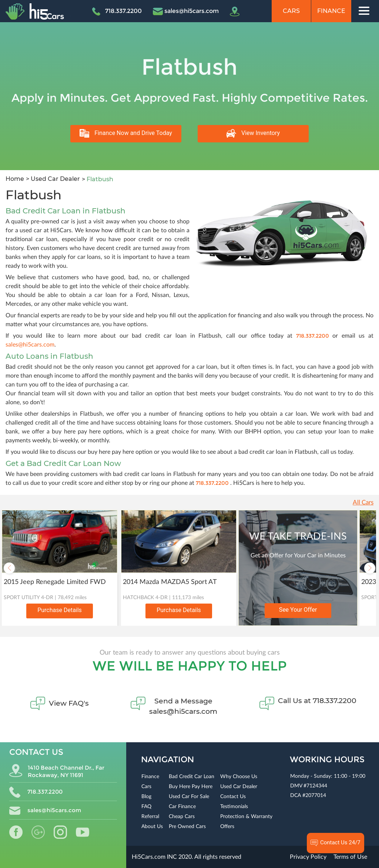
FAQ (146, 807)
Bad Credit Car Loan (192, 777)
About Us (152, 827)
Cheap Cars (182, 817)
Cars (291, 11)
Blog (146, 797)
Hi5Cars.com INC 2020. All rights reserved (187, 857)
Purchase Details (60, 610)
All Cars (363, 502)
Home (15, 179)
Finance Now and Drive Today (126, 133)
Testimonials (234, 807)
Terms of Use (350, 857)
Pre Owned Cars (187, 827)
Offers (227, 827)
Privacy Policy (308, 857)
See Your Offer (298, 610)
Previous (9, 568)
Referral (150, 817)
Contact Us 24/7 (336, 843)
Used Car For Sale (189, 797)
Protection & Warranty (246, 817)
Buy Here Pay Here (191, 787)
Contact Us (233, 797)
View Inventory (253, 133)
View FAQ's (69, 703)
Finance (331, 11)
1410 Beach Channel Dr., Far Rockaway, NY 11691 (57, 771)
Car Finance (182, 807)
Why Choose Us (239, 777)
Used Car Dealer (55, 179)
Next (370, 568)
